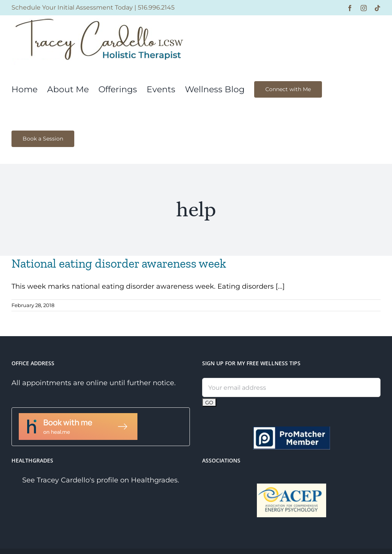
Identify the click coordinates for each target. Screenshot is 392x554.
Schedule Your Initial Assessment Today (72, 7)
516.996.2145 (156, 7)
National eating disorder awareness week (119, 263)
